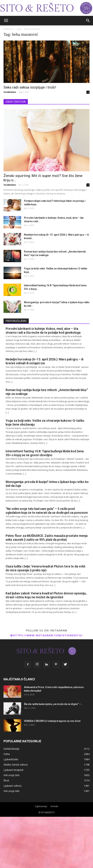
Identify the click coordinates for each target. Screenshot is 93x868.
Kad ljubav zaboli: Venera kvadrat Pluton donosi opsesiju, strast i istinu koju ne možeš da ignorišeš (46, 595)
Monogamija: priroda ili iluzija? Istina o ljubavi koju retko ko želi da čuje (47, 484)
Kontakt (54, 806)
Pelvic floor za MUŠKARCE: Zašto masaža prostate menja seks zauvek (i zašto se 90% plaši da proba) (47, 538)
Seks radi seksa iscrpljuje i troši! (30, 87)
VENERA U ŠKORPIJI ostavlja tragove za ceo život (52, 721)
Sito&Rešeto (10, 92)
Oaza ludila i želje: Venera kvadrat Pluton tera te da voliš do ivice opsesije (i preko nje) (45, 568)
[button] (88, 21)
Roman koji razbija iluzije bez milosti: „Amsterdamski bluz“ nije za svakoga (47, 392)
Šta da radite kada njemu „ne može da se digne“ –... (53, 704)
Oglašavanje (41, 806)
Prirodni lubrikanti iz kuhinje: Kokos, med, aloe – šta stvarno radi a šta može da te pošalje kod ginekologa (43, 331)
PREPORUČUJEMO (16, 321)
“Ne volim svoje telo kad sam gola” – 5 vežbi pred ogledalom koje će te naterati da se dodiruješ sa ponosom (47, 511)
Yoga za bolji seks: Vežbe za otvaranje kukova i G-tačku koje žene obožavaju (45, 422)
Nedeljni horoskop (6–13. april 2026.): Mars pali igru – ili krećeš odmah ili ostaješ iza (44, 361)
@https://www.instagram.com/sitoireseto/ (46, 635)
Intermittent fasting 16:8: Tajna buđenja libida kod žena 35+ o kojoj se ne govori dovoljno (45, 453)
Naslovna (8, 29)
